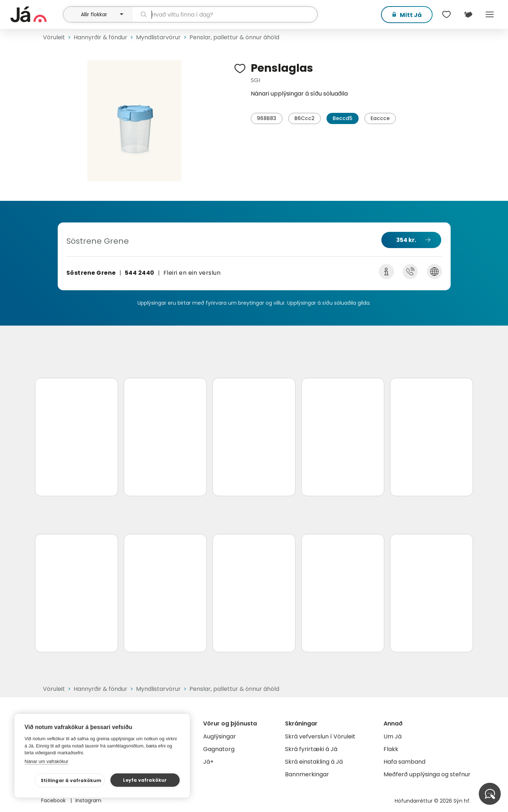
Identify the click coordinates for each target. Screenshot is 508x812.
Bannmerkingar (307, 774)
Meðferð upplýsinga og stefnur (427, 774)
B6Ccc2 (305, 118)
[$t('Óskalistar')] (446, 14)
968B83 (267, 118)
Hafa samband (404, 762)
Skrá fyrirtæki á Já (311, 749)
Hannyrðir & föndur (100, 37)
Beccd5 (343, 118)
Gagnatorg (219, 749)
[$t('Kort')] (468, 14)
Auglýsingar (220, 736)
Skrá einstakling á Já (314, 762)
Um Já (393, 736)
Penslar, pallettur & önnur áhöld (234, 37)
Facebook (54, 800)
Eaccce (380, 118)
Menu (490, 14)
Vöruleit (54, 37)
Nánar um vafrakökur (46, 761)
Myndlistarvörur (158, 37)
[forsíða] (36, 14)
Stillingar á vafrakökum (71, 780)
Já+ (208, 762)
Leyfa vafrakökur (145, 780)
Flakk (391, 749)
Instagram (88, 800)
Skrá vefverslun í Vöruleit (320, 736)
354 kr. (406, 240)
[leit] (225, 14)
